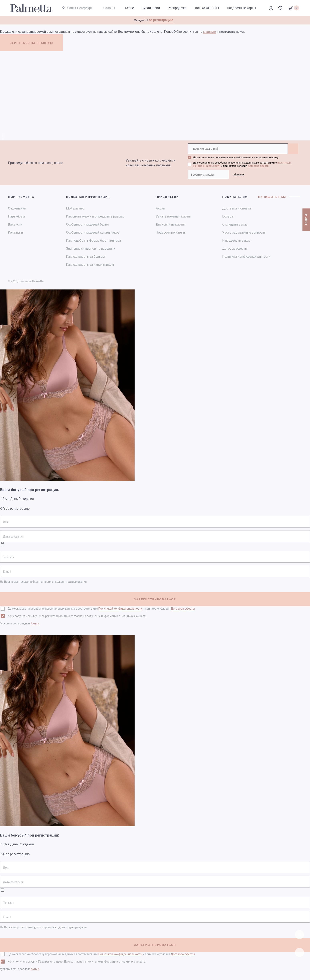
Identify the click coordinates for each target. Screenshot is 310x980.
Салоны (110, 8)
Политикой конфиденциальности (120, 608)
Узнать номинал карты (173, 216)
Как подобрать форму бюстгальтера (94, 240)
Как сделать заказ (236, 240)
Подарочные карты (170, 232)
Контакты (15, 232)
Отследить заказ (235, 224)
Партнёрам (16, 216)
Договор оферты (235, 248)
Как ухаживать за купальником (90, 264)
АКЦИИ (306, 222)
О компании (17, 208)
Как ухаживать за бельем (85, 256)
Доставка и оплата (237, 208)
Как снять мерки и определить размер (95, 216)
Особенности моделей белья (87, 224)
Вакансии (15, 224)
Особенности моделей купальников (93, 232)
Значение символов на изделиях (91, 248)
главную (209, 32)
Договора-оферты (258, 166)
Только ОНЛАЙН (207, 8)
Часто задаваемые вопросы (244, 232)
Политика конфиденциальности (246, 256)
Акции (160, 208)
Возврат (228, 216)
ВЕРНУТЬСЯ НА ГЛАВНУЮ (34, 43)
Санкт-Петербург (78, 8)
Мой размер (75, 208)
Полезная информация (88, 197)
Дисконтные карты (170, 224)
